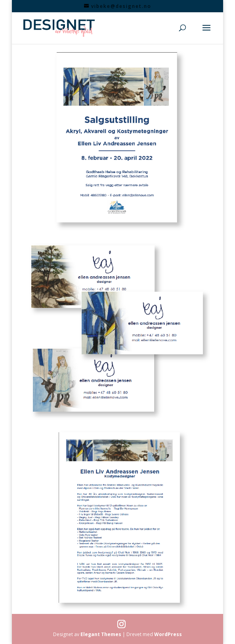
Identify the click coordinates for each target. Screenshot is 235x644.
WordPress (168, 634)
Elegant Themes (101, 634)
